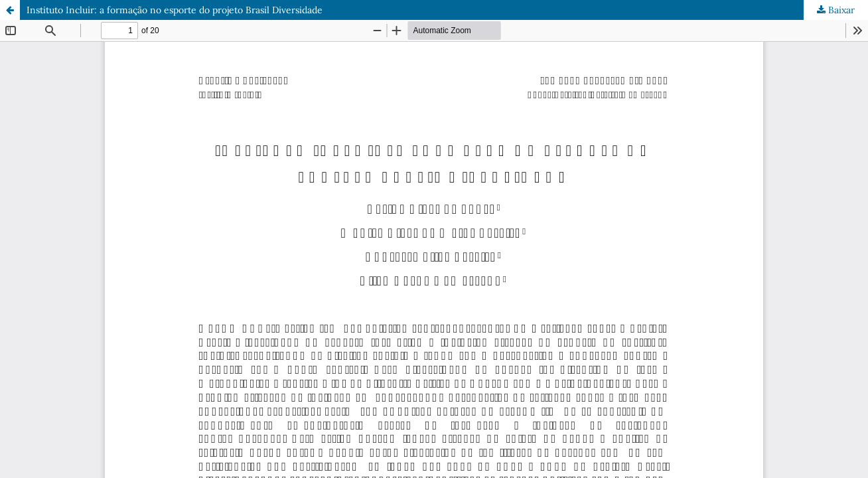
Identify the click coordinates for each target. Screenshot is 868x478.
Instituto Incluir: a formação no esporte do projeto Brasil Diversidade (175, 10)
